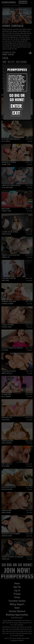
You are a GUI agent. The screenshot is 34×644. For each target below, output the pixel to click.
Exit (16, 113)
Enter (16, 106)
